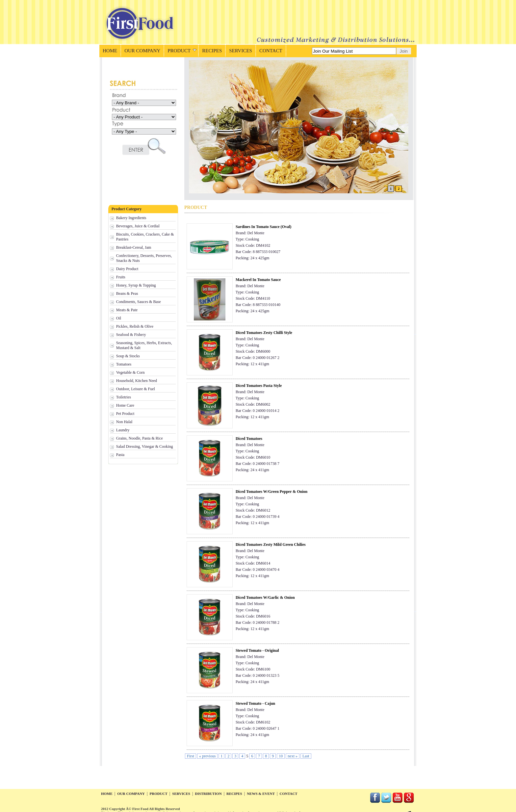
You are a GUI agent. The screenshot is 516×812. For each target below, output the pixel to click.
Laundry (123, 430)
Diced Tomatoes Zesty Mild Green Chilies (271, 545)
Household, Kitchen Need (137, 381)
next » (293, 756)
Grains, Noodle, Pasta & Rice (140, 438)
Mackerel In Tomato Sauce (258, 280)
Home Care (125, 405)
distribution (208, 794)
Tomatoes (124, 364)
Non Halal (124, 422)
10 (281, 756)
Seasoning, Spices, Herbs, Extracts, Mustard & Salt (144, 345)
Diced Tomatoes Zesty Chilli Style (264, 333)
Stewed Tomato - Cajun (255, 703)
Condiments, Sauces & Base (139, 302)
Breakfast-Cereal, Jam (134, 247)
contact (289, 794)
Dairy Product (127, 269)
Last (306, 756)
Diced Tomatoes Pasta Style (259, 386)
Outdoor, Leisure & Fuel (136, 389)
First (191, 756)
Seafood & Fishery (131, 335)
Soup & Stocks (128, 356)
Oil (119, 318)
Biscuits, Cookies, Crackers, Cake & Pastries (145, 237)
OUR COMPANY (142, 51)
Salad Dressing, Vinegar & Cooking (145, 446)
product (158, 794)
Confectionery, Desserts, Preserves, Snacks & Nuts (144, 258)
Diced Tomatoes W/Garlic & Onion (265, 597)
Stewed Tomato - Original (257, 650)
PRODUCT (182, 51)
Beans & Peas (127, 293)
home (107, 794)
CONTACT (271, 51)
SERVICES (241, 51)
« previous (207, 756)
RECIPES (212, 51)
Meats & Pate (127, 310)
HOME (110, 51)
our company (131, 794)
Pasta (120, 455)
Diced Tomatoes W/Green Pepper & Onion (271, 492)
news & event (261, 794)
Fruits (121, 277)
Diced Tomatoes (249, 439)
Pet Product (125, 414)
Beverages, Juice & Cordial (138, 226)
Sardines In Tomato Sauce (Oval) (263, 227)
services (181, 794)
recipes (234, 794)
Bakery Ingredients (131, 218)
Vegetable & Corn (130, 372)
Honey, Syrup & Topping (136, 285)
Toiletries (124, 397)
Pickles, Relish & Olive (135, 326)
